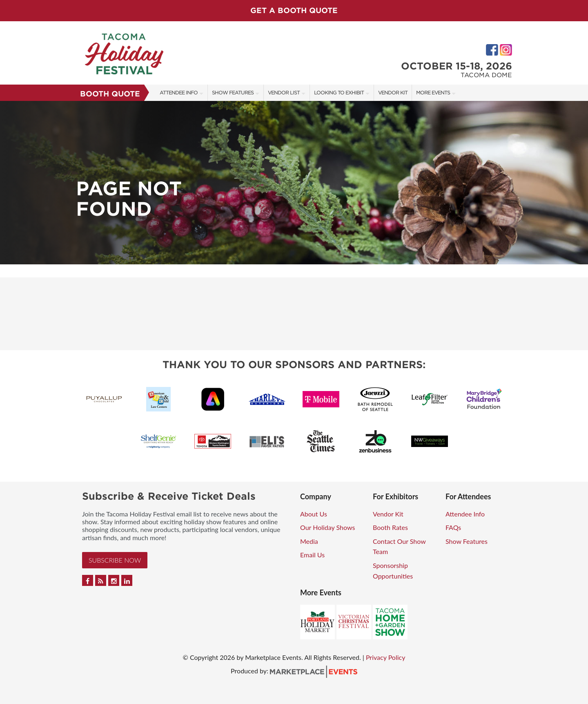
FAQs (453, 527)
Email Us (312, 555)
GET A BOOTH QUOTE (294, 10)
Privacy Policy (386, 657)
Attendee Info (179, 93)
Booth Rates (390, 527)
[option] (294, 183)
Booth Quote (110, 94)
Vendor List (284, 93)
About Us (314, 514)
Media (309, 541)
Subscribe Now (115, 560)
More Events (433, 93)
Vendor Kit (393, 93)
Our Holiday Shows (327, 527)
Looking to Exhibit (339, 93)
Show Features (233, 93)
